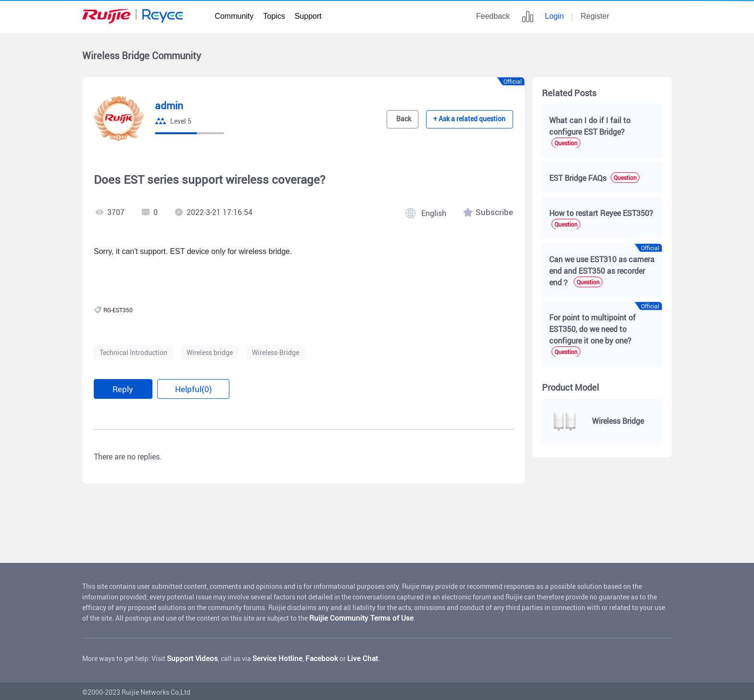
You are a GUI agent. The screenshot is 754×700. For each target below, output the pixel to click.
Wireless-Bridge (276, 352)
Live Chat (349, 657)
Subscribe (496, 212)
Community (234, 16)
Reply (123, 388)
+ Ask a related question (474, 119)
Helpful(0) (193, 388)
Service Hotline (271, 657)
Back (412, 119)
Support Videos (190, 657)
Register (595, 16)
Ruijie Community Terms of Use (356, 617)
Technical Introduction (133, 352)
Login (554, 16)
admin (168, 106)
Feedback (493, 16)
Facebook (311, 657)
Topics (274, 16)
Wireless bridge (210, 352)
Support (308, 16)
